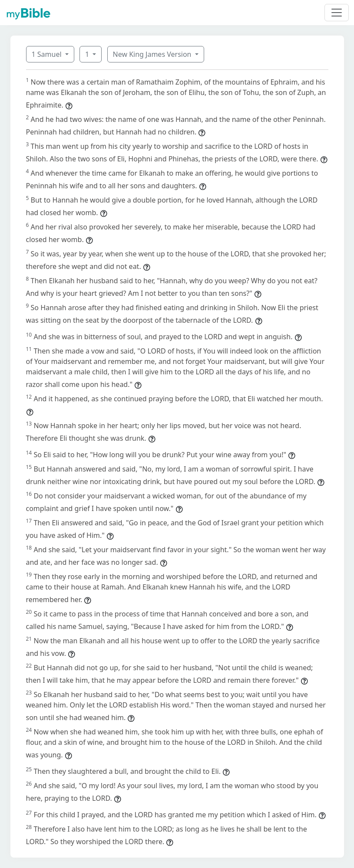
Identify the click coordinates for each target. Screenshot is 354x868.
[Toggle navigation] (337, 13)
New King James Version (153, 54)
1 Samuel (48, 54)
